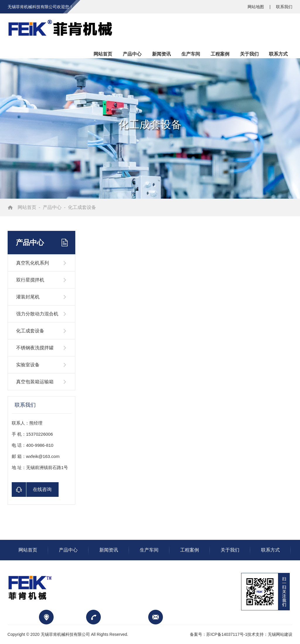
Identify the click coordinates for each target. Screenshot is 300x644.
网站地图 (256, 7)
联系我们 (284, 7)
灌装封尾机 (28, 297)
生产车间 (149, 550)
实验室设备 (28, 365)
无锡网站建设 (280, 634)
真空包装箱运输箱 (35, 382)
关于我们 (230, 550)
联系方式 (270, 550)
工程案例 (190, 550)
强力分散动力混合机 (37, 314)
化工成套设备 (82, 207)
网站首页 (27, 207)
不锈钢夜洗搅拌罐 (35, 348)
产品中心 (52, 207)
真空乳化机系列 (33, 263)
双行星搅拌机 (30, 280)
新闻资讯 (109, 550)
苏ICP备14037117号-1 (227, 634)
